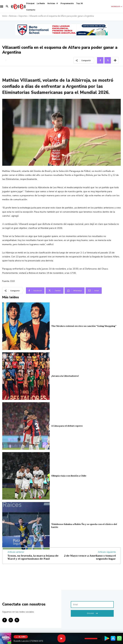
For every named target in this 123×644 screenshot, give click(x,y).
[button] (7, 7)
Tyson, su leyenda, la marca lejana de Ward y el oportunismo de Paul (33, 557)
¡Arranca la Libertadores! (65, 376)
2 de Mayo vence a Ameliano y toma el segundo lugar (90, 557)
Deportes (23, 16)
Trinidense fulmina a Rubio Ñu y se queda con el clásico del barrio (84, 526)
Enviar (92, 613)
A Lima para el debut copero (67, 426)
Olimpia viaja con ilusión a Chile (69, 476)
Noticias (13, 16)
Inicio (5, 16)
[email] (92, 605)
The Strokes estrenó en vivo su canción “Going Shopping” (84, 326)
